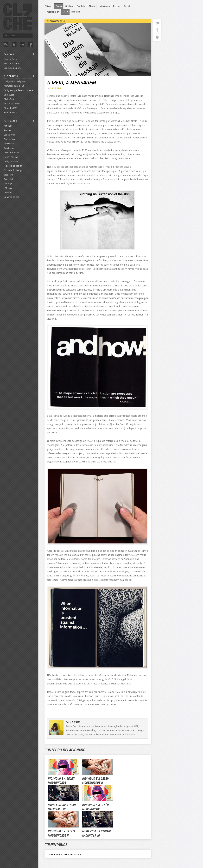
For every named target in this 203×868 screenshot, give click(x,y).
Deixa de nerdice (12, 153)
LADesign (8, 184)
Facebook (30, 45)
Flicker (22, 45)
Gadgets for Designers (14, 82)
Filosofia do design (13, 166)
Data (65, 12)
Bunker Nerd (10, 135)
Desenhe (8, 193)
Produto (81, 6)
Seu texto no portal (13, 68)
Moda (92, 6)
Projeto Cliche (11, 59)
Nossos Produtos (12, 64)
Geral (127, 6)
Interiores (104, 6)
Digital (117, 6)
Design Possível (11, 157)
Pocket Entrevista (12, 104)
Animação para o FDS (14, 86)
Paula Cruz (56, 88)
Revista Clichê (18, 17)
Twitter (14, 45)
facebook (157, 30)
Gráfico (69, 6)
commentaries (157, 37)
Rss (6, 45)
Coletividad (9, 144)
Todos (59, 6)
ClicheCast (9, 95)
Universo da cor (11, 197)
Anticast (8, 126)
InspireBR (8, 175)
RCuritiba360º (10, 108)
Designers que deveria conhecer (19, 90)
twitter (157, 23)
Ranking (76, 12)
